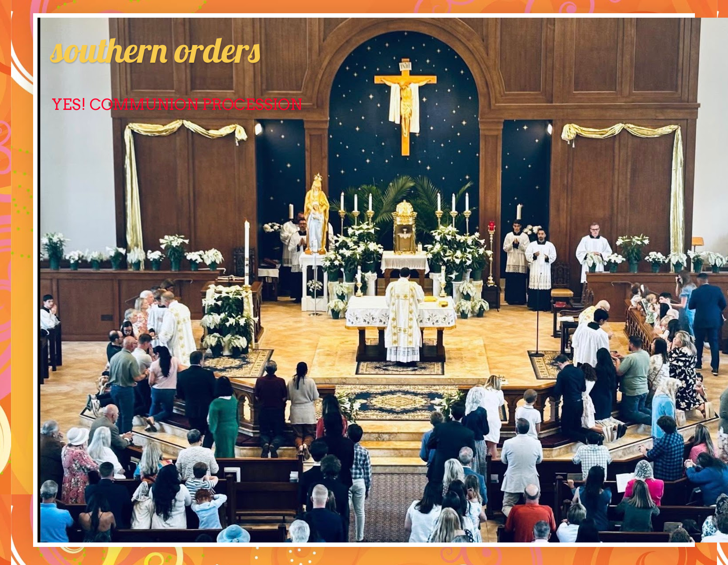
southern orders (155, 49)
